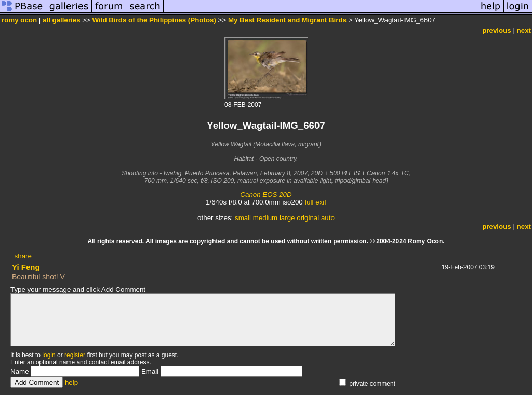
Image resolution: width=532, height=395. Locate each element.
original (308, 218)
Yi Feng (26, 267)
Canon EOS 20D (266, 194)
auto (328, 218)
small (243, 218)
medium (265, 218)
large (287, 218)
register (75, 355)
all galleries (62, 20)
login (49, 355)
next (524, 30)
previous (497, 30)
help (71, 382)
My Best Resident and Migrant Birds (287, 20)
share (23, 256)
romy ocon (19, 20)
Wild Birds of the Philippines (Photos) (154, 20)
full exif (315, 202)
